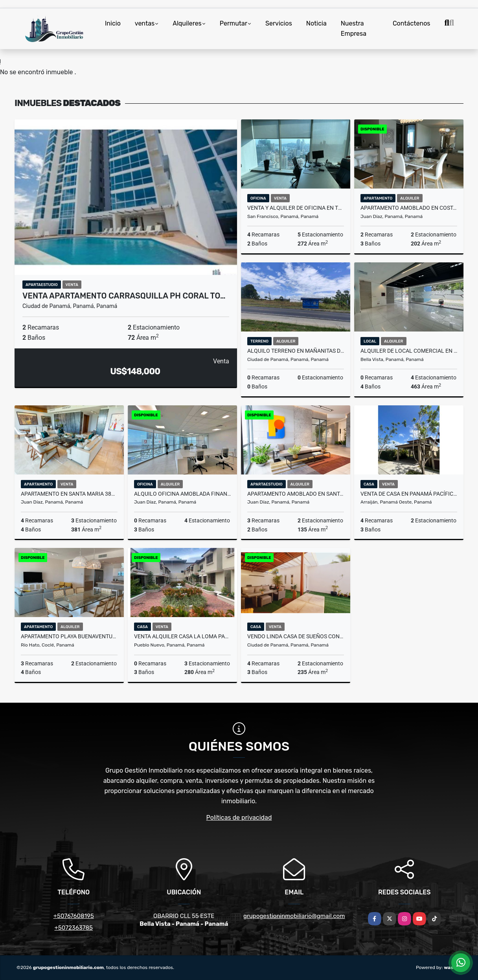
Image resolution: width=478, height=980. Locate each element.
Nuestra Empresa (354, 28)
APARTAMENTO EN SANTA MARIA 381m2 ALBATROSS (69, 494)
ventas (145, 23)
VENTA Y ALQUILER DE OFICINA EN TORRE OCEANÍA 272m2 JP (296, 208)
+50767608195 (74, 916)
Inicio (113, 23)
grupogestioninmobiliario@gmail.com (294, 916)
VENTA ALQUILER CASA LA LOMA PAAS (182, 636)
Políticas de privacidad (239, 818)
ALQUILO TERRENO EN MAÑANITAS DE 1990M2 (296, 351)
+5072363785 (74, 928)
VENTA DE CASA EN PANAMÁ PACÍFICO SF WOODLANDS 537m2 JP (409, 494)
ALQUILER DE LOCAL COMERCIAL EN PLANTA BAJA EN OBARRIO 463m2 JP (409, 351)
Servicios (279, 23)
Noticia (316, 23)
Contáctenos (412, 23)
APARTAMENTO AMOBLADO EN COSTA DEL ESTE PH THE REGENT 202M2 (409, 208)
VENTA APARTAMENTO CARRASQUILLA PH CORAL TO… (124, 296)
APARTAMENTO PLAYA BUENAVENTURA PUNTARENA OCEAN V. (69, 636)
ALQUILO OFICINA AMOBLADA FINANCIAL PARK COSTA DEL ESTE (182, 494)
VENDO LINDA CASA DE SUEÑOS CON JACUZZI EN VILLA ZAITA (296, 636)
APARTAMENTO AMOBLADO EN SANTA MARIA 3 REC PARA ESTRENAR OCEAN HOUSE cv (296, 494)
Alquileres (187, 23)
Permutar (233, 23)
